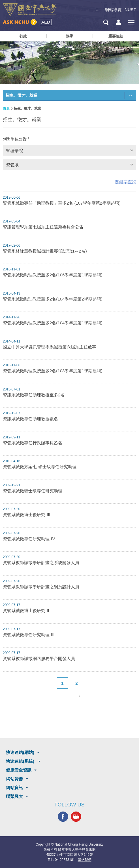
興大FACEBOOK (63, 817)
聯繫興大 (14, 796)
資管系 (12, 165)
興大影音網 (76, 817)
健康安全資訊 (19, 770)
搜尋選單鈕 (106, 22)
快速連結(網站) (20, 752)
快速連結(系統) (21, 761)
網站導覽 (113, 10)
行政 (23, 36)
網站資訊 (14, 788)
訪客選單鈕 (118, 22)
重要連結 (116, 36)
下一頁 (80, 696)
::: (98, 10)
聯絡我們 (85, 860)
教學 (69, 36)
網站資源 (14, 779)
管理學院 (14, 151)
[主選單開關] (131, 22)
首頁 (6, 108)
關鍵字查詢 (126, 182)
